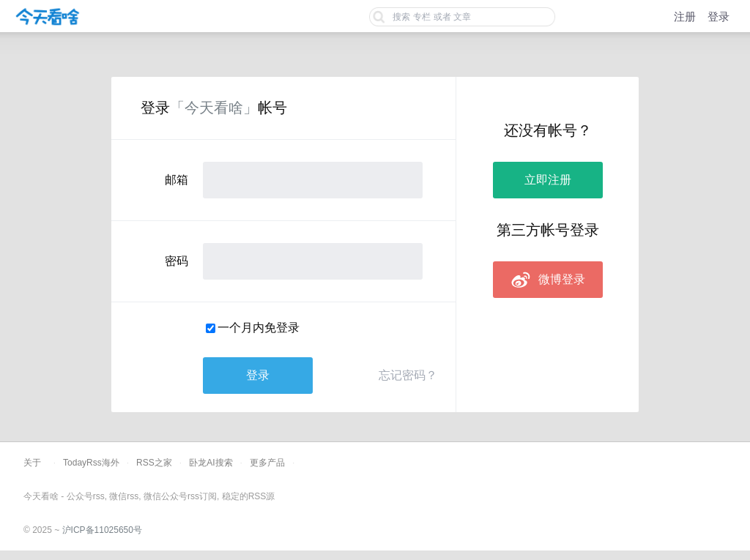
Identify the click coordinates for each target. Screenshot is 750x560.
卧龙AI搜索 (211, 463)
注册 (685, 16)
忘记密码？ (408, 375)
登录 (719, 16)
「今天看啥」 (214, 108)
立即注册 (548, 180)
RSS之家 (154, 463)
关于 (32, 463)
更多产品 (267, 463)
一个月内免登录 (259, 328)
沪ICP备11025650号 (102, 530)
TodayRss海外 (91, 463)
